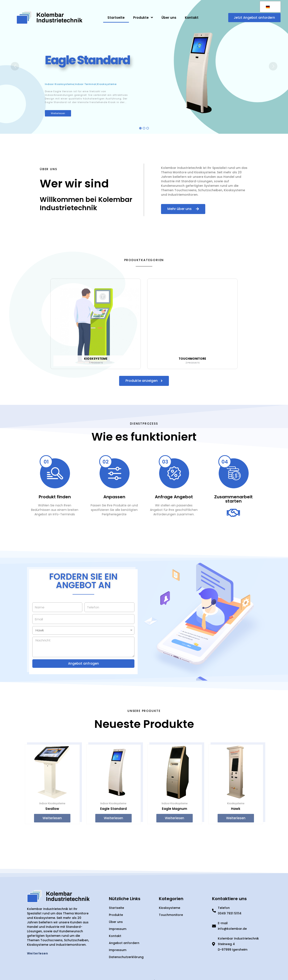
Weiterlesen (58, 113)
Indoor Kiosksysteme (59, 84)
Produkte (143, 18)
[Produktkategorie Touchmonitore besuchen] (192, 325)
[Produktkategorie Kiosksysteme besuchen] (96, 325)
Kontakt (192, 18)
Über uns (169, 18)
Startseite (116, 18)
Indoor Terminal (86, 84)
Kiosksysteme (107, 84)
